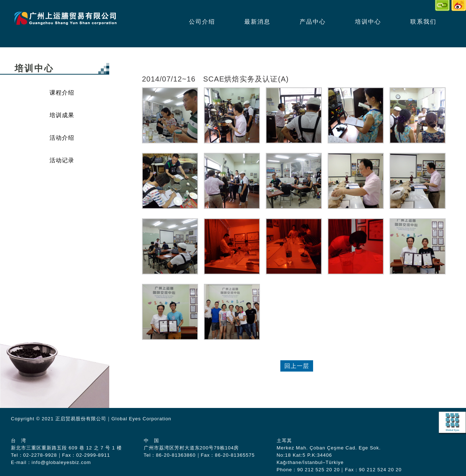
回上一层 (297, 366)
